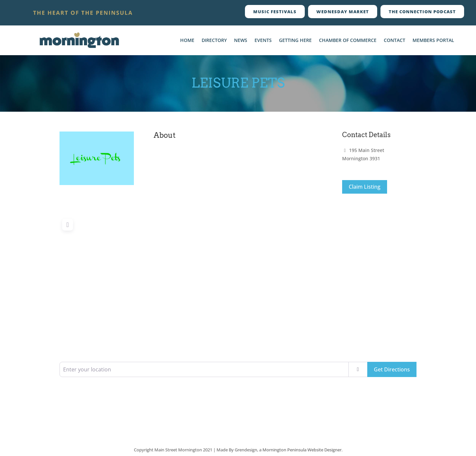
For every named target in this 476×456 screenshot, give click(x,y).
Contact (395, 41)
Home (187, 41)
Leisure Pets (238, 83)
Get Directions (392, 369)
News (241, 41)
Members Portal (433, 41)
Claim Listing (365, 187)
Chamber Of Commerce (348, 41)
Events (263, 41)
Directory (214, 41)
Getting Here (295, 41)
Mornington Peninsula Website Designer (302, 450)
